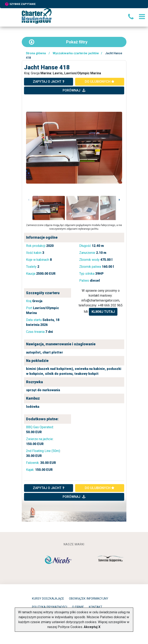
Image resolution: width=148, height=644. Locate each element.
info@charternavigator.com (100, 300)
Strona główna (36, 53)
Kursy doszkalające (48, 599)
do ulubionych (100, 82)
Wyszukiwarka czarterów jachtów (76, 53)
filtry (58, 42)
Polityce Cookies (70, 627)
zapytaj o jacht (49, 82)
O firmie (78, 607)
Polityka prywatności (50, 607)
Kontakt (96, 607)
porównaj (74, 90)
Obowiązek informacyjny (89, 599)
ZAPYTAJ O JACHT (49, 488)
